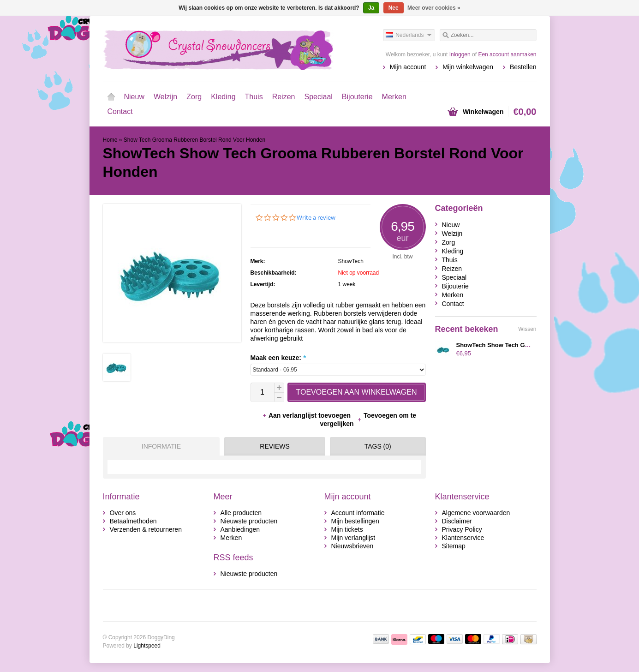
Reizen (284, 97)
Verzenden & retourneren (146, 529)
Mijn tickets (347, 529)
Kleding (223, 97)
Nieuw (134, 97)
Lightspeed (147, 646)
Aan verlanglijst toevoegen (307, 415)
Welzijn (165, 97)
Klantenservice (463, 538)
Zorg (194, 97)
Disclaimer (457, 521)
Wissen (527, 329)
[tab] (159, 446)
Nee (394, 8)
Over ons (123, 513)
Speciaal (318, 97)
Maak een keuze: (278, 358)
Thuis (254, 97)
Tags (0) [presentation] (378, 446)
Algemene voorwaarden (476, 513)
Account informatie (358, 513)
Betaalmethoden (133, 521)
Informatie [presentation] (161, 446)
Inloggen (460, 54)
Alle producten (241, 513)
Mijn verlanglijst (353, 538)
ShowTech (351, 261)
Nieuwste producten (249, 521)
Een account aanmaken (507, 54)
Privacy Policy (462, 529)
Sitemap (454, 546)
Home (111, 97)
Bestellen (523, 67)
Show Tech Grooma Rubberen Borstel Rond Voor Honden (194, 140)
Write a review (316, 218)
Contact (120, 111)
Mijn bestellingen (355, 521)
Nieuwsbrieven (352, 546)
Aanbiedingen (240, 529)
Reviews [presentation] (275, 446)
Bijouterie (357, 97)
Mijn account (408, 67)
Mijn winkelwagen (468, 67)
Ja (371, 8)
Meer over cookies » (434, 8)
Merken (394, 97)
